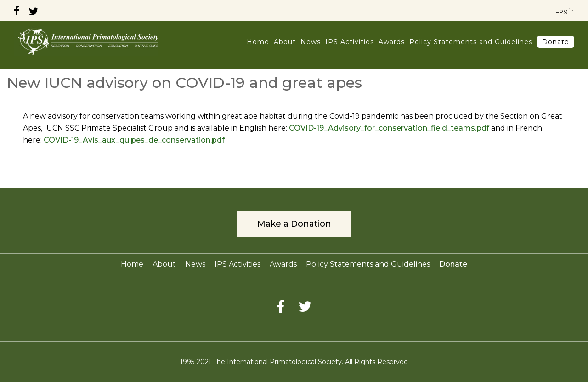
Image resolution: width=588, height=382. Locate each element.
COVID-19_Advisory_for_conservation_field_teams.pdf (389, 128)
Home (258, 42)
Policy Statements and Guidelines (471, 42)
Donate (556, 42)
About (285, 42)
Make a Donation (294, 224)
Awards (392, 42)
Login (565, 11)
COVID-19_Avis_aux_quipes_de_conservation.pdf (134, 140)
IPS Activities (350, 42)
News (311, 42)
